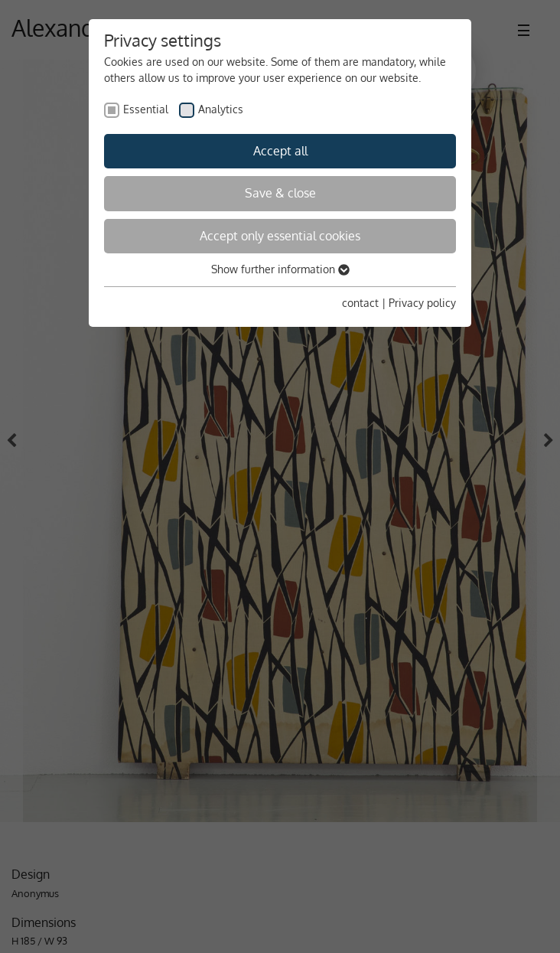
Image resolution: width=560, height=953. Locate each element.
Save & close (280, 193)
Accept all (280, 151)
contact (360, 303)
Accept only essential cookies (280, 236)
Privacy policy (422, 303)
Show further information (280, 269)
